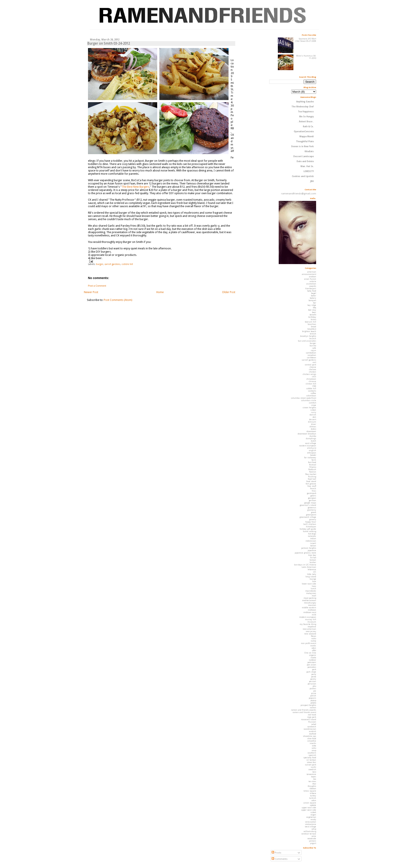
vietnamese (311, 824)
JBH (312, 181)
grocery (313, 519)
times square (310, 791)
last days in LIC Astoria (305, 565)
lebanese (312, 569)
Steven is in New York (302, 146)
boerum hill (310, 322)
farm (314, 460)
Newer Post (91, 292)
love (314, 581)
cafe (314, 348)
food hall (312, 479)
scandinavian (310, 729)
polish (313, 696)
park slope (311, 672)
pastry (313, 679)
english (313, 450)
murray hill (311, 619)
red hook (312, 715)
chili (314, 377)
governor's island (308, 505)
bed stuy (312, 310)
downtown (311, 431)
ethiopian (312, 453)
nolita (313, 641)
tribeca (313, 793)
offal (314, 650)
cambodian (311, 353)
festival (313, 465)
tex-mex (312, 781)
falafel (313, 455)
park (314, 669)
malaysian (311, 593)
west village (310, 827)
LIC (315, 572)
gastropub (311, 493)
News (314, 636)
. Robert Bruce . (306, 122)
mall (314, 596)
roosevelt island (309, 719)
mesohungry (310, 603)
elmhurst (312, 448)
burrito (313, 346)
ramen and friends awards (304, 710)
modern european (308, 617)
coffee (313, 393)
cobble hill (127, 264)
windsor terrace (309, 834)
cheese (313, 367)
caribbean (312, 357)
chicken (313, 372)
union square (310, 803)
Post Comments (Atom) (118, 300)
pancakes (312, 667)
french (313, 488)
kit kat (313, 557)
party (314, 674)
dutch (314, 441)
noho (314, 638)
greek (314, 512)
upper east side (309, 807)
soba (314, 746)
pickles (313, 688)
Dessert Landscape (304, 156)
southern (312, 753)
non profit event (309, 643)
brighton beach (309, 331)
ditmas (313, 427)
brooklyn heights (308, 336)
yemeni (313, 841)
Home (160, 292)
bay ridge (312, 305)
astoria (313, 281)
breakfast (312, 329)
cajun (314, 350)
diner (314, 424)
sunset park (310, 765)
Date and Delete (305, 161)
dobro (314, 429)
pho (314, 686)
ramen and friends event (304, 712)
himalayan (311, 527)
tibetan (313, 788)
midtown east (310, 612)
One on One (310, 653)
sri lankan (311, 760)
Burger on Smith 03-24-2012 (109, 44)
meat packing (310, 598)
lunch (313, 588)
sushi (313, 767)
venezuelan (311, 822)
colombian (311, 396)
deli (314, 417)
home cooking (310, 531)
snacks (313, 743)
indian (313, 538)
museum (312, 622)
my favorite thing (308, 624)
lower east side (309, 584)
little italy (312, 574)
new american (309, 629)
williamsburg (310, 831)
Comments (280, 859)
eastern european (308, 446)
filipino (313, 467)
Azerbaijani (311, 288)
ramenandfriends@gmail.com (299, 194)
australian (311, 284)
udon (314, 800)
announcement (309, 274)
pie (315, 691)
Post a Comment (97, 286)
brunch (313, 338)
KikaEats (309, 151)
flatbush (312, 469)
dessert (313, 419)
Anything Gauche (305, 102)
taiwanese (311, 774)
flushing (312, 477)
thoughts (312, 786)
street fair (311, 762)
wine (314, 836)
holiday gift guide (308, 529)
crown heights (309, 407)
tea (315, 779)
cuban (313, 410)
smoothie (312, 741)
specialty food (310, 757)
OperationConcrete (304, 131)
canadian (312, 355)
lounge (313, 579)
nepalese (312, 627)
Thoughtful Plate (305, 141)
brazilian (312, 324)
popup (313, 700)
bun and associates (307, 341)
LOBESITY (309, 171)
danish (313, 415)
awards (313, 286)
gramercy (312, 510)
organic (313, 655)
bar (315, 303)
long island (311, 577)
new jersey (311, 631)
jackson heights (309, 548)
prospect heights (308, 705)
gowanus (312, 507)
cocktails (312, 391)
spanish (312, 755)
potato (313, 703)
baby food (312, 291)
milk (314, 615)
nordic (313, 646)
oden (314, 648)
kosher (313, 562)
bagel (314, 293)
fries (314, 491)
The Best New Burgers (135, 187)
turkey (313, 796)
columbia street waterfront (304, 398)
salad (314, 724)
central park (310, 365)
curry (314, 412)
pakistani (312, 662)
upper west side (309, 810)
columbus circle (309, 400)
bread (314, 327)
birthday (312, 317)
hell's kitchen (310, 524)
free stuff (312, 486)
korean (313, 560)
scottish (312, 731)
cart (314, 362)
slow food (312, 738)
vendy (313, 819)
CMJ (314, 386)
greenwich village (308, 517)
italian (313, 546)
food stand (311, 481)
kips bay (312, 555)
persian (313, 681)
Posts (276, 853)
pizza (314, 693)
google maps (310, 503)
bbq (314, 307)
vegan (313, 815)
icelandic (312, 536)
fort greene (311, 484)
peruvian (312, 684)
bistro (313, 319)
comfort (313, 403)
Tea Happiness (306, 112)
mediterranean (309, 600)
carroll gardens (112, 264)
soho (314, 748)
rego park (312, 717)
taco (314, 772)
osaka (313, 657)
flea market (311, 474)
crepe (314, 405)
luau (314, 586)
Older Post (229, 292)
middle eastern (309, 607)
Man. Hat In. (307, 166)
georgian (312, 498)
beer (314, 312)
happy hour (311, 522)
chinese (312, 381)
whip (314, 829)
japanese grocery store (305, 553)
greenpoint (311, 515)
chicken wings (309, 374)
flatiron (313, 472)
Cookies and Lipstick (303, 176)
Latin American (309, 567)
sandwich (312, 727)
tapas (314, 777)
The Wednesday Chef (303, 107)
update (313, 805)
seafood (313, 734)
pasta (314, 677)
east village (311, 443)
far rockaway (310, 457)
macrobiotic (311, 591)
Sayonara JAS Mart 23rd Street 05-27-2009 (306, 40)
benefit (313, 315)
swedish (312, 769)
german (312, 500)
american (312, 272)
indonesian (311, 541)
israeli (313, 543)
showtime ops (310, 736)
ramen (313, 707)
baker (314, 296)
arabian (313, 277)
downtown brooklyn (307, 434)
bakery (313, 298)
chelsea (313, 369)
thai (314, 784)
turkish (313, 798)
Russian (312, 722)
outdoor (313, 660)
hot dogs (312, 534)
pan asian (311, 665)
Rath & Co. (308, 127)
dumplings (311, 438)
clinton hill (311, 384)
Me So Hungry (306, 117)
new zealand (310, 634)
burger (100, 264)
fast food (312, 462)
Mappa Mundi (307, 136)
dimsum (312, 422)
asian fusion (310, 279)
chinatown (311, 379)
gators (313, 496)
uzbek (313, 812)
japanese (312, 550)
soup (314, 750)
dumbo (313, 436)
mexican (312, 605)
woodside (312, 838)
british (313, 334)
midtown (312, 610)
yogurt (313, 843)
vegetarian (311, 817)
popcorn (312, 698)
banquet (312, 300)
